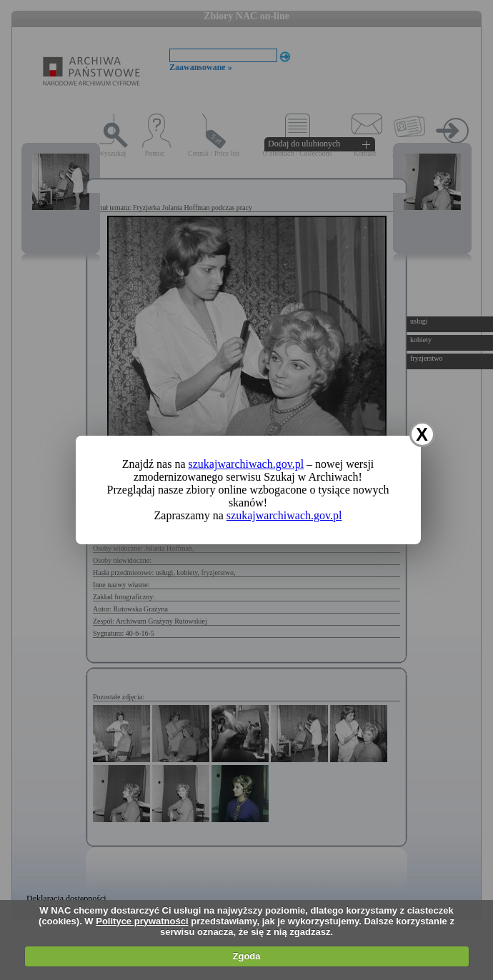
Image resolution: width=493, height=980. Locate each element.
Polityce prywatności (142, 921)
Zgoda (247, 956)
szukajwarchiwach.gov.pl (246, 464)
